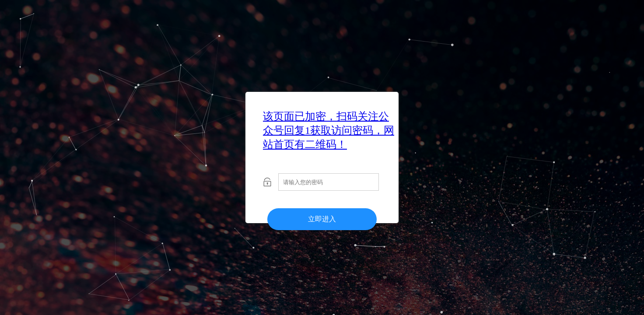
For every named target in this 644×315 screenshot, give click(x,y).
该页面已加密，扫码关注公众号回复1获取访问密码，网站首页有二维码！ (329, 130)
